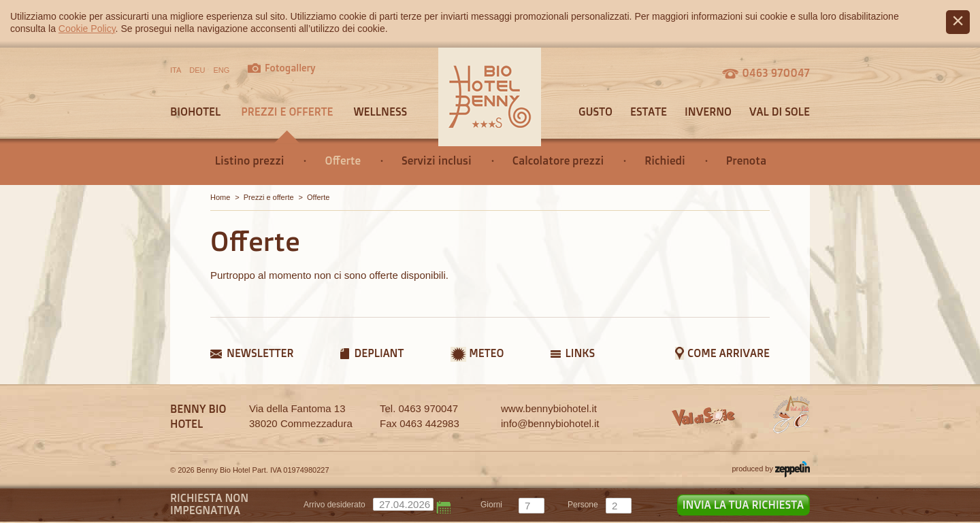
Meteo (486, 353)
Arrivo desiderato (334, 505)
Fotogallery (290, 68)
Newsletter (260, 353)
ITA (176, 70)
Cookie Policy (87, 29)
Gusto (595, 112)
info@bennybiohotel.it (550, 423)
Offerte (343, 161)
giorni (491, 505)
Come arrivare (729, 353)
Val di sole (780, 112)
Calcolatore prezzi (558, 161)
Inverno (708, 112)
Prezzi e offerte (287, 112)
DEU (197, 70)
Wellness (380, 112)
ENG (222, 70)
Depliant (379, 353)
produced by (771, 469)
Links (580, 353)
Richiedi (665, 161)
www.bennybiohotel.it (549, 408)
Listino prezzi (250, 161)
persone (583, 505)
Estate (649, 112)
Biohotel (195, 112)
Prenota (746, 161)
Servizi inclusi (437, 161)
